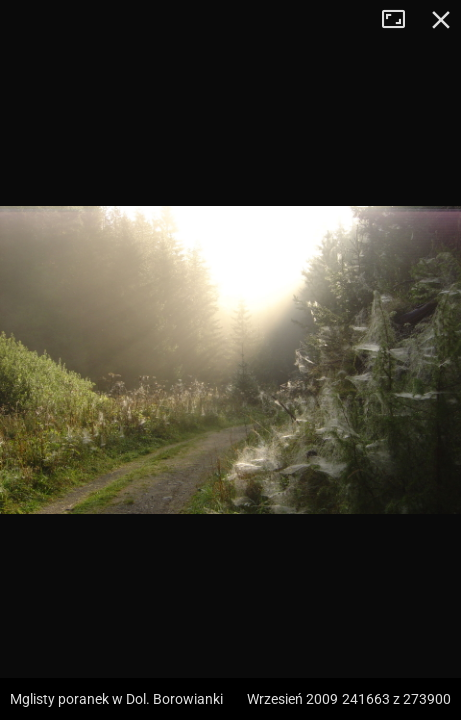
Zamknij (441, 20)
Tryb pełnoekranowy (401, 20)
